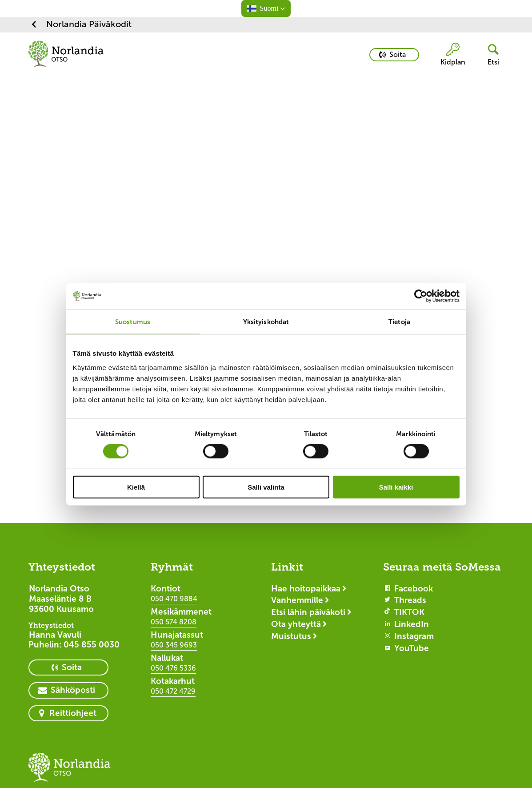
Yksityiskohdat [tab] (266, 322)
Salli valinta (266, 487)
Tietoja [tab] (399, 322)
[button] (266, 8)
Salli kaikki (396, 487)
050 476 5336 (173, 668)
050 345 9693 (174, 645)
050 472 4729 (173, 691)
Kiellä (136, 487)
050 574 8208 (174, 622)
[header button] (490, 55)
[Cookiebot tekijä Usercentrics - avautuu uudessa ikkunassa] (421, 296)
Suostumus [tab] (133, 322)
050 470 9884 (174, 599)
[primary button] (394, 55)
